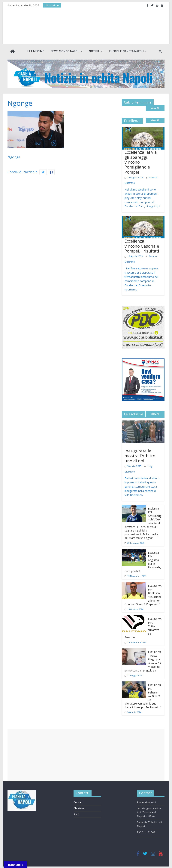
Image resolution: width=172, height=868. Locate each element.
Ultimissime (36, 51)
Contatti (78, 802)
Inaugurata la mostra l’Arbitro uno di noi (140, 455)
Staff (76, 814)
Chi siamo (80, 808)
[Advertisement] (86, 755)
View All (155, 108)
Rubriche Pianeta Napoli (126, 51)
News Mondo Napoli (65, 51)
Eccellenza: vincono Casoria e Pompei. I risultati (142, 245)
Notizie (94, 51)
